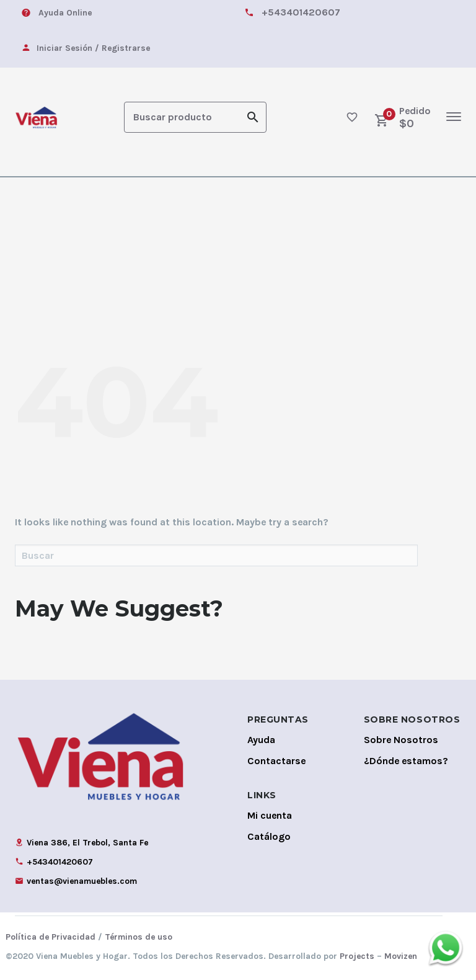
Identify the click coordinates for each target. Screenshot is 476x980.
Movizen (401, 955)
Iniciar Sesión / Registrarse (93, 48)
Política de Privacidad (51, 936)
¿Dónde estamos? (406, 759)
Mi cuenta (270, 814)
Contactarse (276, 759)
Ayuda (261, 738)
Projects (357, 955)
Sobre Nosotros (401, 738)
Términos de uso (139, 936)
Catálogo (269, 835)
